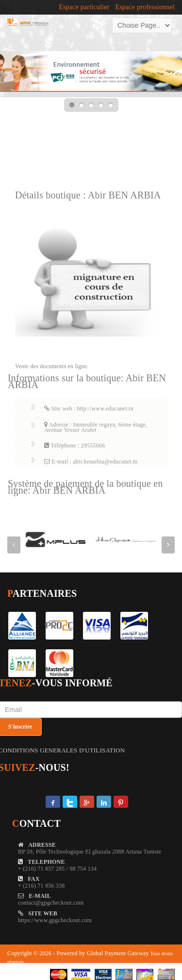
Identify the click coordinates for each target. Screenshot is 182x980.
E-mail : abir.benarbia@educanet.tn (91, 462)
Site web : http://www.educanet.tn (89, 409)
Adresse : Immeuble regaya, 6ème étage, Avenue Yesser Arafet (96, 427)
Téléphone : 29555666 (74, 445)
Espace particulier (84, 7)
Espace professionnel (145, 7)
